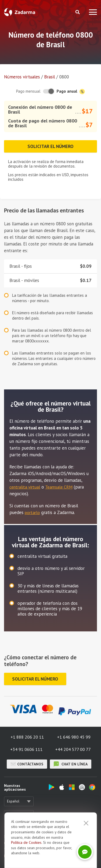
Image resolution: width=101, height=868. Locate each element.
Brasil (50, 77)
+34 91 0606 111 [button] (26, 749)
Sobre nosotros (16, 837)
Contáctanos (27, 764)
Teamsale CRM (59, 487)
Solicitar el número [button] (50, 146)
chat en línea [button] (71, 764)
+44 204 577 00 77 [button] (73, 749)
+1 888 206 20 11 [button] (27, 737)
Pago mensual (28, 91)
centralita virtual (25, 487)
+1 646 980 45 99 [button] (74, 737)
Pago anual (71, 91)
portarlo (32, 512)
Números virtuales (22, 77)
